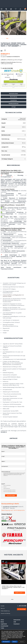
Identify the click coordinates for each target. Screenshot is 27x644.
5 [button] (12, 38)
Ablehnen (15, 642)
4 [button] (10, 38)
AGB (15, 622)
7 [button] (17, 38)
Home (2, 620)
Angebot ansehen (19, 593)
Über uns (3, 608)
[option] (13, 23)
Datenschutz (17, 620)
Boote (2, 622)
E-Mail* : (3, 456)
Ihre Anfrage (22, 609)
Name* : (3, 451)
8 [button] (20, 38)
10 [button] (25, 38)
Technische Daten (13, 93)
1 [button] (2, 38)
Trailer (2, 628)
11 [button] (12, 40)
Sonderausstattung (13, 104)
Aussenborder (4, 626)
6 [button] (15, 38)
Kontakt (3, 606)
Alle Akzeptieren (6, 642)
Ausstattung (14, 100)
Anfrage (14, 107)
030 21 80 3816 (22, 606)
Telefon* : (3, 461)
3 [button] (7, 38)
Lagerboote (4, 624)
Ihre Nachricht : (5, 466)
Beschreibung (14, 97)
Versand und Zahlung (5, 613)
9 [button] (22, 38)
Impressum (17, 624)
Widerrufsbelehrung (5, 611)
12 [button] (15, 40)
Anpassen (22, 642)
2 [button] (5, 38)
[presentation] (12, 480)
